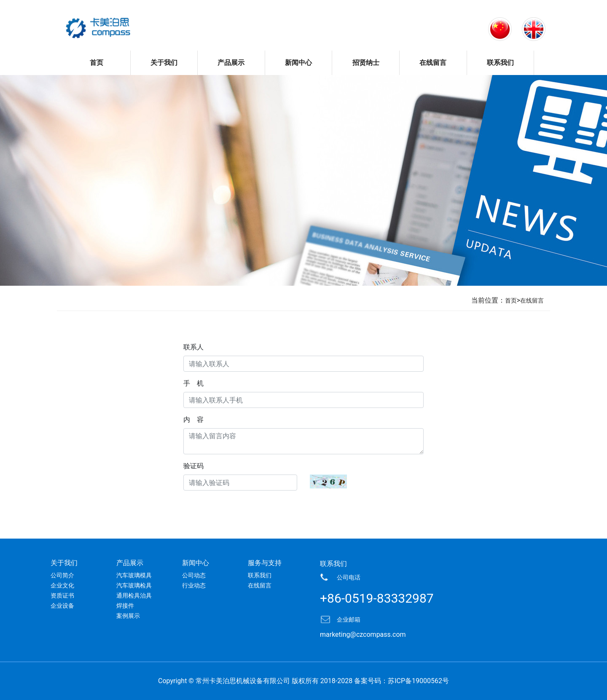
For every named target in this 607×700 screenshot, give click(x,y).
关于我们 (164, 63)
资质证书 (62, 595)
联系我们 (500, 63)
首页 (97, 63)
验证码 (193, 466)
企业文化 (62, 585)
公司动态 (194, 575)
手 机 (193, 383)
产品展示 (231, 63)
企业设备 (62, 606)
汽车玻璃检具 (134, 585)
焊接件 (125, 606)
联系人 (193, 347)
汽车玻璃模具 (134, 575)
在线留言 (433, 63)
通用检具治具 (134, 595)
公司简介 (62, 575)
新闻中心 (298, 63)
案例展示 (128, 616)
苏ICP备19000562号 (418, 681)
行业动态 (194, 585)
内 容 (193, 420)
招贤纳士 (366, 63)
